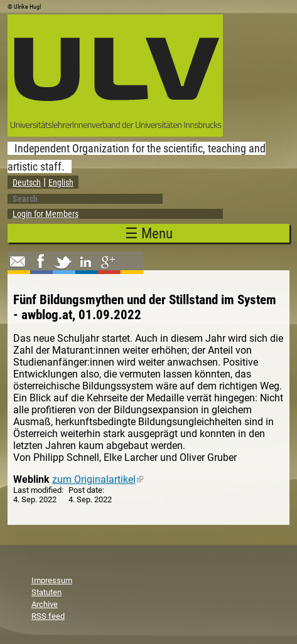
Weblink (31, 479)
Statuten (46, 592)
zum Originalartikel (98, 479)
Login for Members (46, 214)
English (61, 182)
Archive (45, 604)
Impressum (52, 580)
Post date (85, 490)
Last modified (37, 490)
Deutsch (27, 182)
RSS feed (48, 616)
